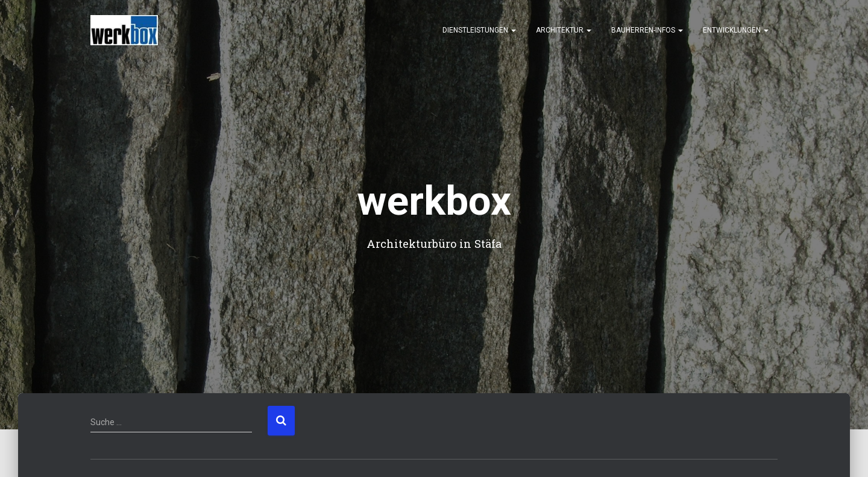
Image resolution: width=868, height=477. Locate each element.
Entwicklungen (736, 30)
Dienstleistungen (479, 30)
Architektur (564, 30)
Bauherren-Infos (647, 30)
